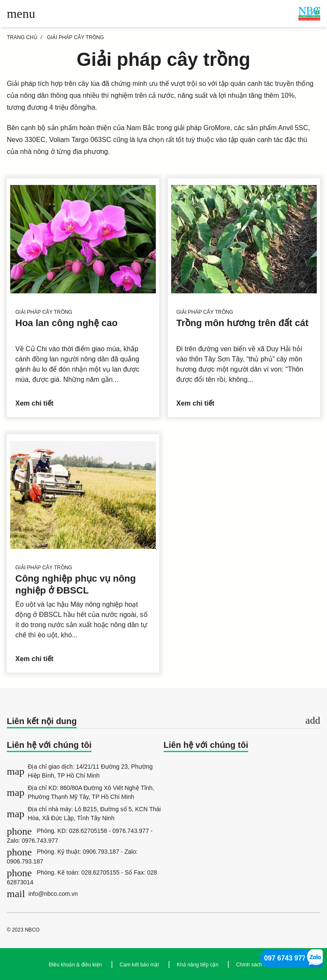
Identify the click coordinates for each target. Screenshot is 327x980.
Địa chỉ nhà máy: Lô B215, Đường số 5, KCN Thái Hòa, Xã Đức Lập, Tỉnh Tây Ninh (84, 814)
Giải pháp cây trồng (75, 37)
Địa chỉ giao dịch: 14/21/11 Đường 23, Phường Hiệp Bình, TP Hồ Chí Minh (80, 771)
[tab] (163, 722)
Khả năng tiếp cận (198, 965)
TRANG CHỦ (22, 37)
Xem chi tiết (34, 403)
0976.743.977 (131, 831)
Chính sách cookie (257, 965)
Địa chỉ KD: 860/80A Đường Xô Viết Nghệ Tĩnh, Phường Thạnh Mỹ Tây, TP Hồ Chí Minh (80, 792)
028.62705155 (100, 872)
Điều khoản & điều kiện (76, 965)
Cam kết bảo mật (139, 965)
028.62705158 (88, 831)
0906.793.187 (101, 852)
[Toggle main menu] (21, 14)
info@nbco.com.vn (42, 894)
